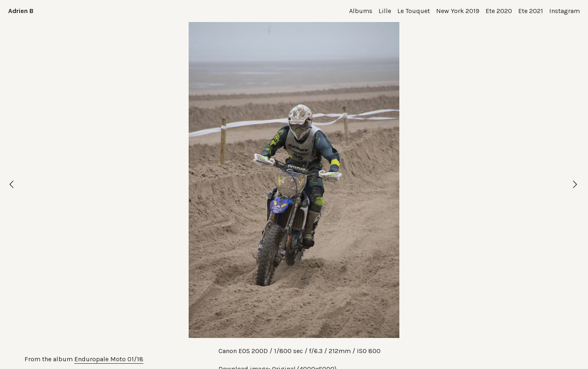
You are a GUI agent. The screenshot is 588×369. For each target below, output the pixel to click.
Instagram (565, 11)
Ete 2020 (499, 11)
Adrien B (21, 11)
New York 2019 (458, 11)
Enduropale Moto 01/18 (109, 359)
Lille (385, 11)
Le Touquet (414, 11)
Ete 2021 (531, 11)
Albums (361, 11)
